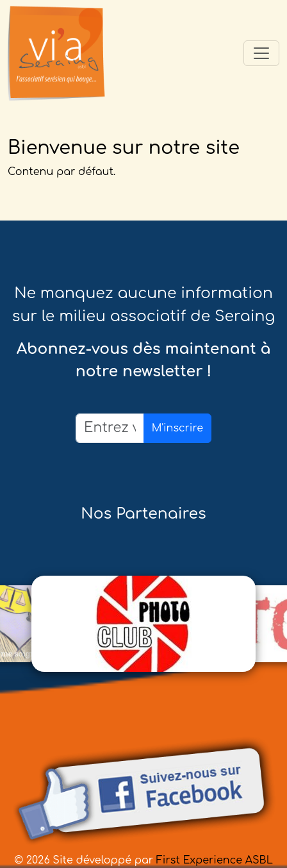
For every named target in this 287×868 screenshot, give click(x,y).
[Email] (110, 428)
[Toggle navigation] (261, 53)
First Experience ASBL (215, 860)
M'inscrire (177, 428)
